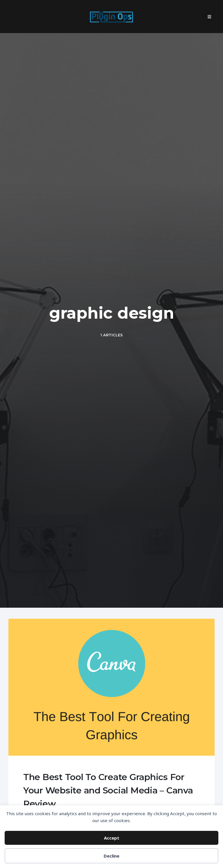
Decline (111, 856)
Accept (112, 838)
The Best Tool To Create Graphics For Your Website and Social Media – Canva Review (108, 790)
